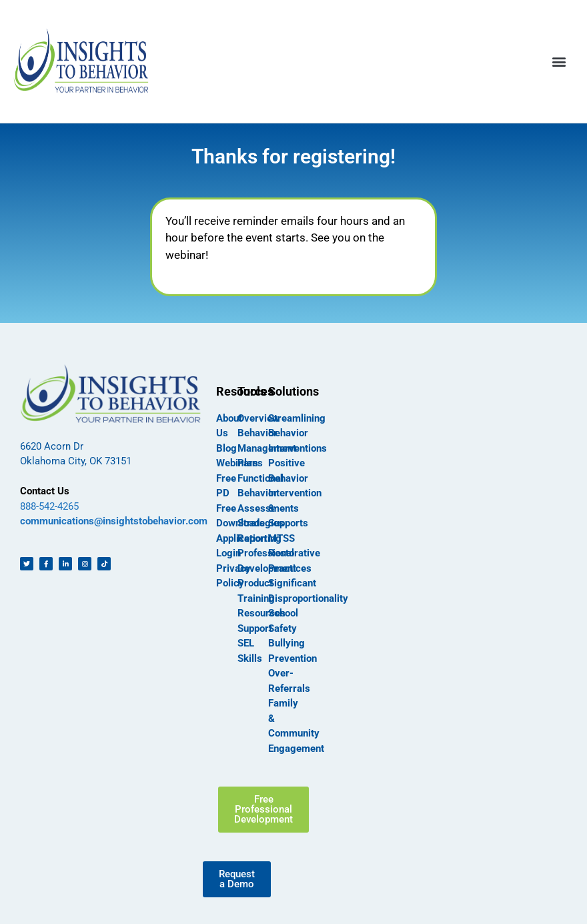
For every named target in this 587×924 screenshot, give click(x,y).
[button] (559, 61)
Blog (226, 448)
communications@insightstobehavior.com (114, 521)
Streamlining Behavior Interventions (298, 433)
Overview (258, 418)
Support (255, 628)
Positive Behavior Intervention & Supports (295, 493)
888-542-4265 (49, 506)
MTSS (281, 538)
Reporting (259, 538)
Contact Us (45, 491)
